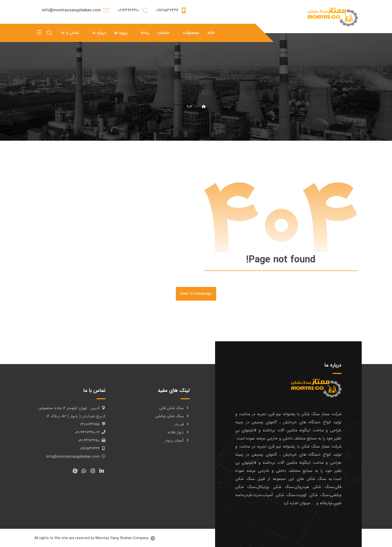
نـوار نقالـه (179, 432)
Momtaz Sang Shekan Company (122, 538)
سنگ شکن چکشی (172, 416)
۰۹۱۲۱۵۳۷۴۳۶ (93, 449)
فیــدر (182, 424)
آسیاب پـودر (177, 440)
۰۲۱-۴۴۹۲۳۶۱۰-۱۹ (90, 432)
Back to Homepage (196, 294)
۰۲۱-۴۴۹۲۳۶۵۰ (92, 440)
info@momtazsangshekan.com (76, 457)
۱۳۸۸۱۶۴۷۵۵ (93, 424)
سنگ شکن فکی (174, 408)
